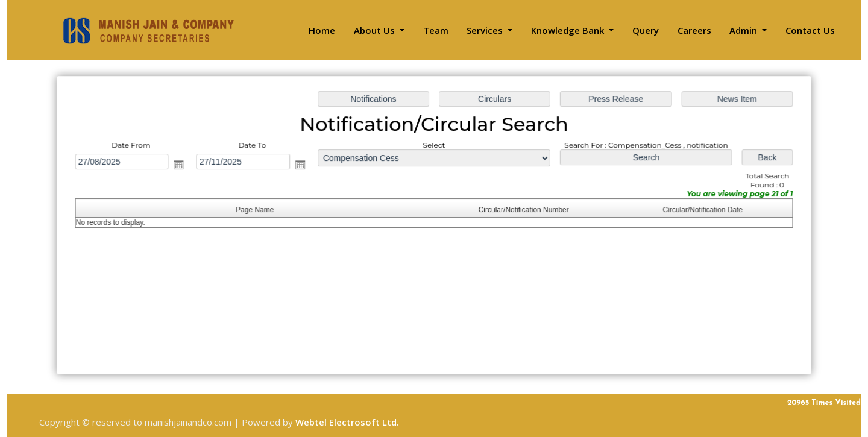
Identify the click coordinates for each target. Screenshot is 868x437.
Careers (694, 30)
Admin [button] (744, 30)
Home (322, 30)
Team (436, 30)
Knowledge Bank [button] (569, 30)
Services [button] (486, 30)
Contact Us (810, 30)
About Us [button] (376, 30)
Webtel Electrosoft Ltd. (347, 422)
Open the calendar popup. (183, 165)
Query (646, 30)
